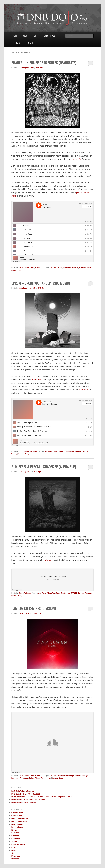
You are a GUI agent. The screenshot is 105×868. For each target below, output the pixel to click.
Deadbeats (67, 268)
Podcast (17, 43)
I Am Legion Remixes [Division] (34, 608)
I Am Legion (24, 778)
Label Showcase (18, 844)
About (26, 36)
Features (15, 833)
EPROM (75, 268)
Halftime (83, 268)
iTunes (48, 560)
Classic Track (17, 813)
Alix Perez (53, 268)
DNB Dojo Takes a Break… (23, 791)
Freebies (15, 836)
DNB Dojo (39, 68)
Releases (39, 268)
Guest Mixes (49, 36)
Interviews (16, 839)
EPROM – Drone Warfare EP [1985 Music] (41, 283)
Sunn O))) (77, 159)
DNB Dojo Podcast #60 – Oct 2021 (26, 794)
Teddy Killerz (46, 778)
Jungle (14, 841)
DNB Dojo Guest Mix (20, 818)
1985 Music (49, 451)
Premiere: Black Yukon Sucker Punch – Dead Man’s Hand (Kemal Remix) (42, 797)
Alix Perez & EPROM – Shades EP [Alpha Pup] (44, 467)
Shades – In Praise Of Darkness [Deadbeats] (44, 63)
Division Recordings (66, 776)
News (14, 850)
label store (84, 390)
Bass (60, 268)
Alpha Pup (51, 593)
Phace (37, 778)
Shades (90, 268)
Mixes (14, 847)
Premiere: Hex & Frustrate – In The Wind (28, 800)
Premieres (16, 856)
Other (32, 268)
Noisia (32, 778)
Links (36, 36)
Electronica (65, 593)
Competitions (17, 815)
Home (15, 36)
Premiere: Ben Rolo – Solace (24, 803)
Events (14, 830)
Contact (30, 43)
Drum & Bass (24, 268)
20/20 (56, 451)
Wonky (14, 454)
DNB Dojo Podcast (19, 821)
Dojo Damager (17, 824)
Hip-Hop (81, 593)
